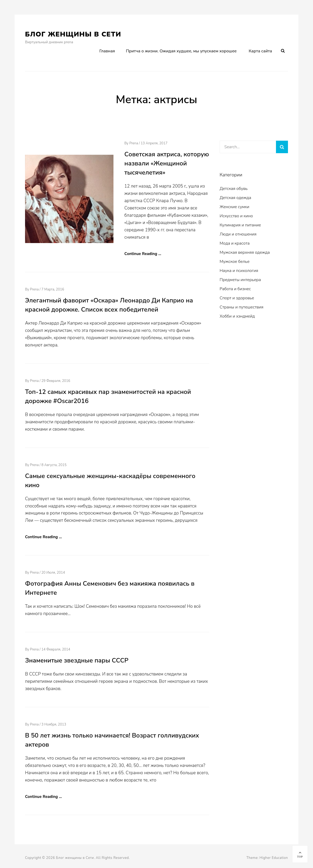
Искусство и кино (236, 216)
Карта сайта (260, 51)
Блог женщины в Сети (73, 34)
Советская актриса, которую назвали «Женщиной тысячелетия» (167, 163)
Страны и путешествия (242, 307)
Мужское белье (235, 262)
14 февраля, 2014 (56, 649)
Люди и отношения (238, 234)
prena (134, 143)
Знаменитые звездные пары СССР (77, 660)
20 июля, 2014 (53, 573)
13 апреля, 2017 (154, 143)
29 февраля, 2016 (56, 381)
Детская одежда (235, 198)
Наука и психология (239, 271)
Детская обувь (234, 189)
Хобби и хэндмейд (237, 316)
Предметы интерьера (240, 280)
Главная (107, 51)
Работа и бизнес (235, 289)
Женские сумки (234, 207)
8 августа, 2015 (54, 465)
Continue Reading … (143, 254)
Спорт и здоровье (237, 298)
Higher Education (274, 858)
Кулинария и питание (240, 225)
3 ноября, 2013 (54, 724)
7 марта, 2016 (53, 289)
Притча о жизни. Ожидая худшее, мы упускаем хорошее (181, 51)
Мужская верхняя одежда (245, 252)
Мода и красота (235, 243)
